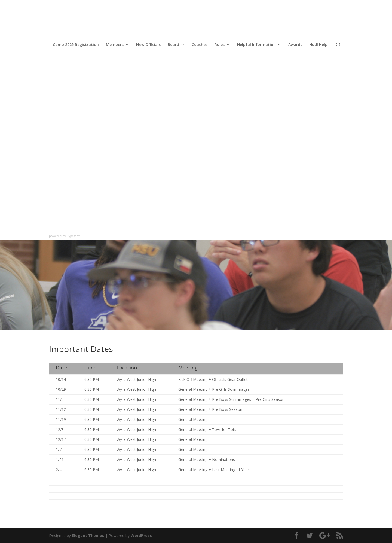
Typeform (73, 236)
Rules (220, 45)
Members (115, 45)
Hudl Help (318, 45)
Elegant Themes (88, 536)
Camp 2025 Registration (76, 45)
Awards (295, 45)
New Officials (148, 45)
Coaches (200, 45)
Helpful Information (256, 45)
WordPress (141, 536)
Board (173, 45)
